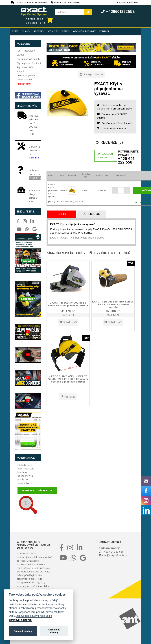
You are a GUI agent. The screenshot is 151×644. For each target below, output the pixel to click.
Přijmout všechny (23, 631)
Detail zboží (68, 322)
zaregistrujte (104, 109)
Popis (62, 214)
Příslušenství (24, 84)
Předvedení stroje (106, 156)
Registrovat (123, 2)
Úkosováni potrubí (26, 75)
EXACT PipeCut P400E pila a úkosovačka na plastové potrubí (68, 304)
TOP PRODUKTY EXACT (26, 53)
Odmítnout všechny (54, 631)
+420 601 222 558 (126, 161)
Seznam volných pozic (37, 491)
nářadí (34, 568)
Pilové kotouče (24, 80)
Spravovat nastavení (21, 620)
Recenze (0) (109, 143)
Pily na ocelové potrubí (29, 59)
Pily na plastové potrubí (29, 63)
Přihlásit (134, 2)
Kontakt (104, 31)
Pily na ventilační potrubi (25, 69)
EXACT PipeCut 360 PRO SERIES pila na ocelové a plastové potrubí (113, 304)
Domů (15, 31)
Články (26, 31)
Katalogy (53, 31)
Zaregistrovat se (91, 74)
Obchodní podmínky (85, 31)
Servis (66, 31)
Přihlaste (107, 105)
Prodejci (39, 31)
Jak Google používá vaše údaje (34, 616)
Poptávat (68, 397)
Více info (34, 158)
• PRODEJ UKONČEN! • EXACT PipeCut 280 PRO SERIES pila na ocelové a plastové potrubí (68, 379)
